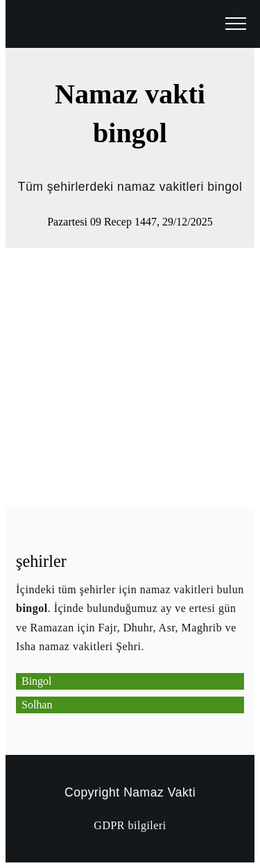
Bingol (37, 681)
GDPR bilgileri (130, 825)
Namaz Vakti (159, 792)
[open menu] (236, 24)
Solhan (37, 705)
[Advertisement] (130, 378)
